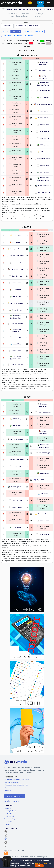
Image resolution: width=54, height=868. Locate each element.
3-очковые (29, 35)
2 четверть (27, 31)
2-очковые (18, 35)
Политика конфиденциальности (16, 780)
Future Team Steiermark (43, 70)
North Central (9, 816)
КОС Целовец (43, 97)
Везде (33, 51)
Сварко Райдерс (43, 91)
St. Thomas (8, 822)
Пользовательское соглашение (16, 785)
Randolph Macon (10, 811)
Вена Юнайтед (43, 138)
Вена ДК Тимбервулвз (43, 104)
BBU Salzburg (43, 111)
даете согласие (41, 863)
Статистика (7, 26)
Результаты (34, 26)
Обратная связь (15, 796)
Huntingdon (8, 813)
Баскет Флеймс (15, 310)
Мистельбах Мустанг (43, 159)
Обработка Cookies (12, 782)
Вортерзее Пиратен (43, 118)
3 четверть (39, 31)
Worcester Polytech (11, 819)
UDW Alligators (43, 172)
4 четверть (7, 35)
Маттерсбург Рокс (43, 186)
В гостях (27, 51)
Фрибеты (8, 790)
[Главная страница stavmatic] (12, 3)
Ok (39, 866)
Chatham (8, 808)
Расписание (21, 26)
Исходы (6, 31)
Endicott (7, 824)
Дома (20, 51)
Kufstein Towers (43, 125)
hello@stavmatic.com (12, 801)
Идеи (6, 788)
